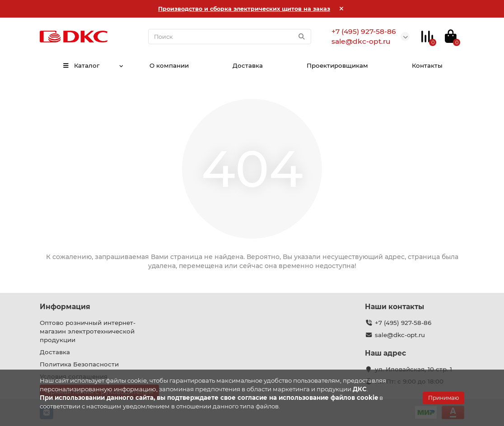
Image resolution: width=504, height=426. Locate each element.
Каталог (81, 65)
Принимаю (443, 398)
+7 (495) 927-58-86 (403, 323)
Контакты (427, 65)
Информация (65, 307)
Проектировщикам (337, 65)
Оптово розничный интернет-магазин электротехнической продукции (88, 331)
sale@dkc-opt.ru (400, 335)
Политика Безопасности (79, 364)
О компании (169, 65)
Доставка (248, 65)
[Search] (230, 37)
